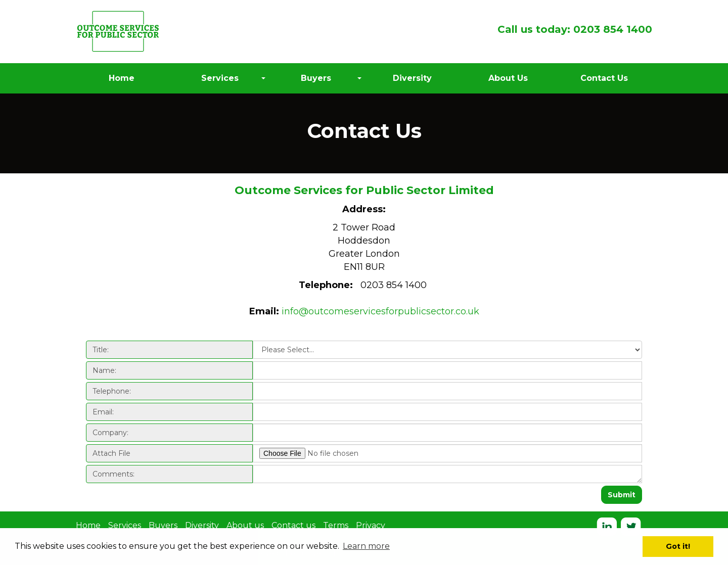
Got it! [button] (678, 546)
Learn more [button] (366, 546)
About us (245, 525)
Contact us (293, 525)
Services (125, 525)
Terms (336, 525)
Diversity (202, 525)
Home (88, 525)
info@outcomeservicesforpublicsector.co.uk (380, 311)
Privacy (371, 525)
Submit (622, 495)
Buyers (163, 525)
